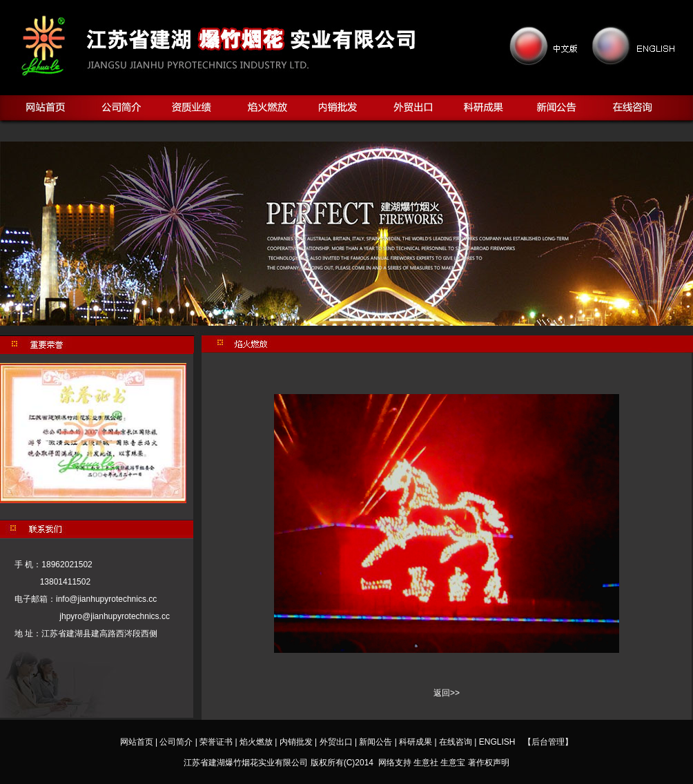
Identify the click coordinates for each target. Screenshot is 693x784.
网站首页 (137, 742)
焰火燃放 (256, 742)
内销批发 (296, 742)
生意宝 (453, 763)
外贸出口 (336, 742)
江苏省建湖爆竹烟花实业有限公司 (246, 763)
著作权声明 (489, 763)
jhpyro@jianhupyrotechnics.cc (110, 616)
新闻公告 (375, 742)
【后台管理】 (548, 742)
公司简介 (176, 742)
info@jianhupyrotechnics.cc (106, 599)
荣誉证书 (216, 742)
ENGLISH (497, 742)
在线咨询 (456, 742)
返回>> (447, 693)
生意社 (426, 763)
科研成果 (416, 742)
